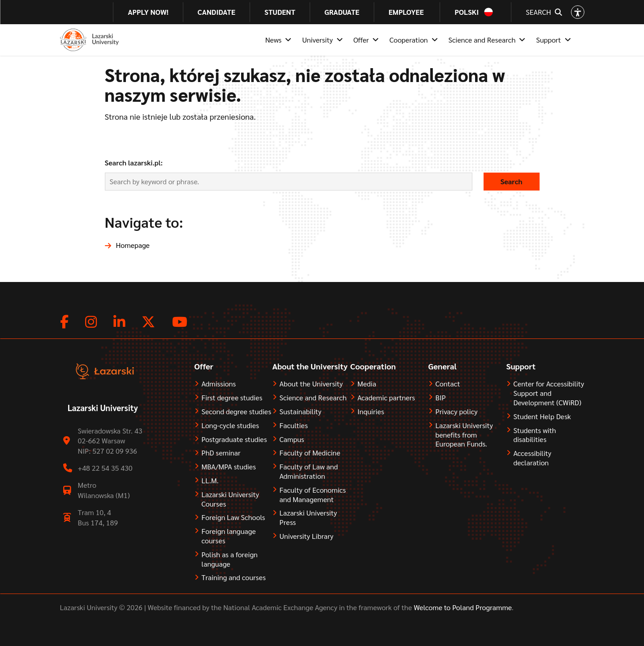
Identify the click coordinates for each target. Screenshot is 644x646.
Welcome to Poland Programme (462, 607)
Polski (467, 12)
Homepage (133, 245)
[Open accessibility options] (578, 12)
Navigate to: (144, 222)
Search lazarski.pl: (134, 163)
